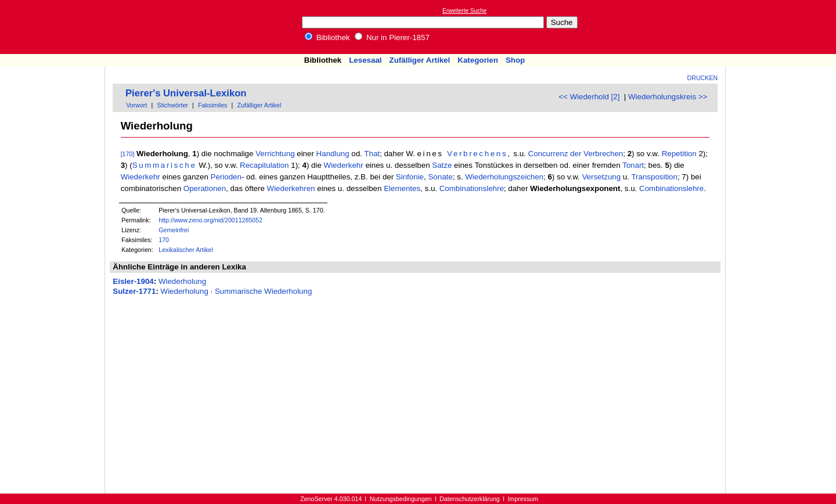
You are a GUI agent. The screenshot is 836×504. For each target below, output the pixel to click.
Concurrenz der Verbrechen (576, 154)
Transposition (654, 177)
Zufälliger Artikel (420, 60)
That (372, 154)
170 (164, 240)
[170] (128, 154)
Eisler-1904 (133, 281)
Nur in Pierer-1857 (392, 37)
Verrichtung (275, 154)
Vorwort (136, 105)
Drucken (703, 78)
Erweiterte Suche (464, 11)
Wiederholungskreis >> (668, 97)
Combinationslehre (472, 188)
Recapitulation (264, 165)
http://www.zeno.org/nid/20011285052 (210, 220)
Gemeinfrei (174, 230)
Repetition (679, 154)
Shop (515, 60)
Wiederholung (182, 281)
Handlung (333, 154)
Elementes (402, 188)
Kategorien (478, 60)
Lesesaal (365, 60)
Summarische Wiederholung (263, 291)
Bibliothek (327, 37)
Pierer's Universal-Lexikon (186, 93)
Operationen (205, 188)
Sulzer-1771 (134, 291)
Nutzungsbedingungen (401, 499)
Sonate (440, 177)
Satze (442, 165)
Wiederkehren (291, 188)
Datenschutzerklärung (470, 499)
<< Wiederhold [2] (589, 97)
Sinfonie (410, 177)
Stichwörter (173, 105)
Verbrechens (477, 154)
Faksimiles (212, 105)
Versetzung (601, 177)
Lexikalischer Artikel (186, 250)
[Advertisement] (783, 27)
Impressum (523, 499)
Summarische (165, 165)
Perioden (226, 177)
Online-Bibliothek (55, 27)
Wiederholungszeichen (504, 177)
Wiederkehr (344, 165)
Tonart (633, 165)
